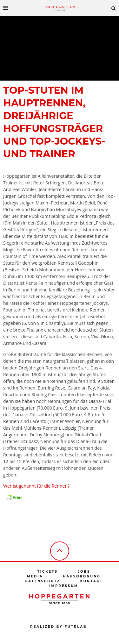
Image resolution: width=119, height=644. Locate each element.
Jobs (84, 572)
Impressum (64, 586)
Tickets (47, 572)
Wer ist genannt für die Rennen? (36, 486)
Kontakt (92, 581)
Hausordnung (82, 576)
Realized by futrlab (58, 627)
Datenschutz (43, 581)
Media (35, 576)
